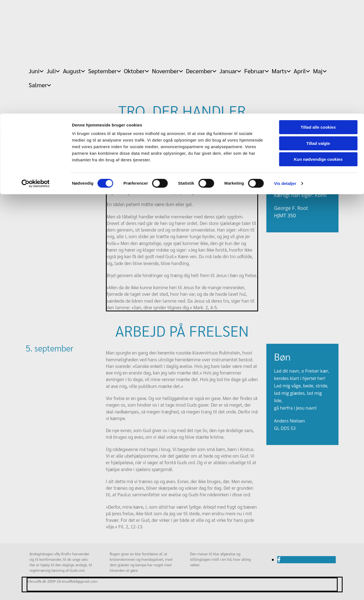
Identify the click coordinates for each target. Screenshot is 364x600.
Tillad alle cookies (318, 14)
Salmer (38, 85)
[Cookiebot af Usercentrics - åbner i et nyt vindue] (36, 70)
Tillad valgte (318, 30)
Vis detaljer (285, 70)
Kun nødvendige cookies (318, 46)
